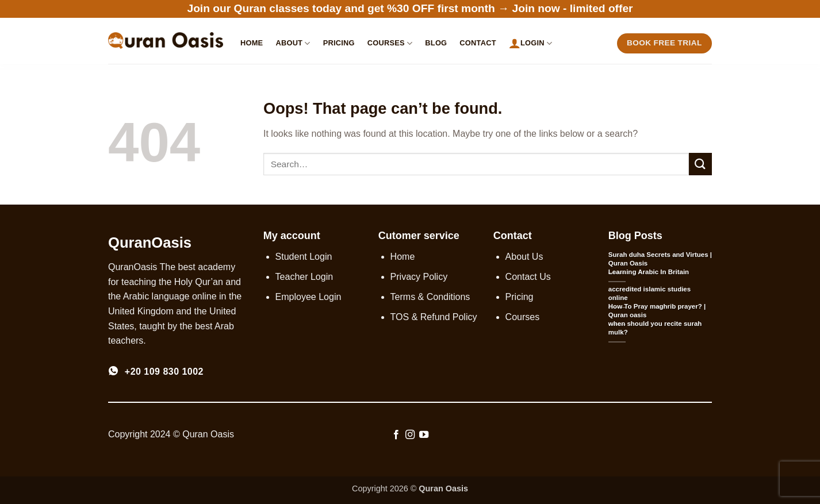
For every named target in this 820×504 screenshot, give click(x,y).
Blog (436, 43)
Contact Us (528, 277)
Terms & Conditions (430, 297)
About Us (524, 257)
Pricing (339, 43)
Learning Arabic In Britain (649, 272)
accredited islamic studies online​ (650, 293)
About (293, 43)
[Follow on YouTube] (424, 435)
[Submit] (700, 164)
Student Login (304, 257)
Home (252, 43)
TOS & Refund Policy (434, 317)
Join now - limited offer (573, 8)
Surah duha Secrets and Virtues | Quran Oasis (660, 259)
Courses (390, 43)
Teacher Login (304, 277)
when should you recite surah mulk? (655, 328)
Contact (478, 43)
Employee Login (309, 297)
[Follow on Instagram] (410, 435)
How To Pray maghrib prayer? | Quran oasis (657, 311)
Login (531, 43)
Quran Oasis (443, 488)
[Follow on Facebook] (396, 435)
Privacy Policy (419, 277)
